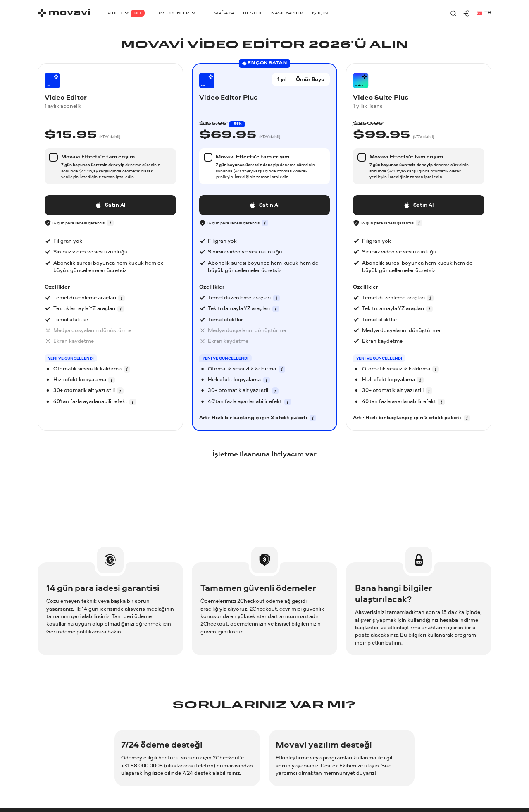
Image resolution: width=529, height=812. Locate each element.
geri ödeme (138, 616)
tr (484, 13)
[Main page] (64, 13)
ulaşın (372, 765)
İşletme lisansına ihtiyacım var (264, 454)
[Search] (453, 13)
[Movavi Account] (467, 13)
